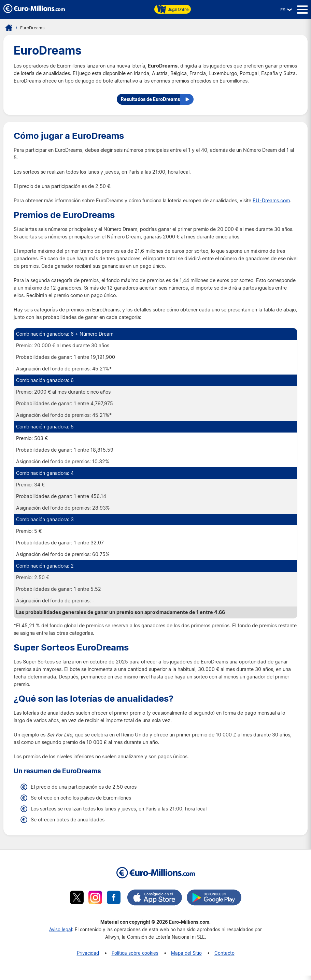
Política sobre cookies (135, 957)
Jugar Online (173, 9)
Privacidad (88, 957)
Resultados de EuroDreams (148, 102)
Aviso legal (61, 934)
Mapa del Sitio (186, 957)
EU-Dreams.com (271, 205)
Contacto (224, 957)
